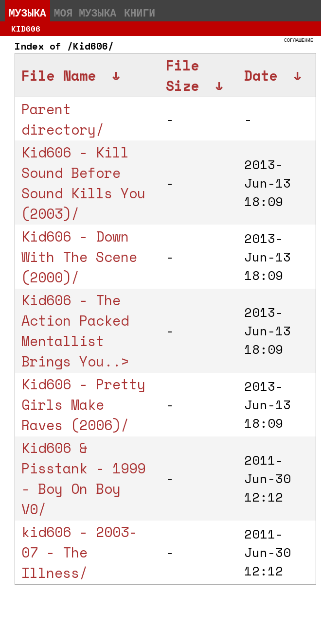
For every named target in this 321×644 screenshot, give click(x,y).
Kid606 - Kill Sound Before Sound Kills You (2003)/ (83, 183)
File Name (59, 75)
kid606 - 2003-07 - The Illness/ (79, 552)
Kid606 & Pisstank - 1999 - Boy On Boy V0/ (83, 478)
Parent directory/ (63, 119)
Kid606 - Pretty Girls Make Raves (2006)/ (83, 404)
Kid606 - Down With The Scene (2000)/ (79, 257)
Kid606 (26, 29)
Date (261, 75)
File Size (182, 75)
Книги (140, 13)
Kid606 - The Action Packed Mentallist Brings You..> (75, 331)
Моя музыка (85, 13)
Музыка (27, 13)
